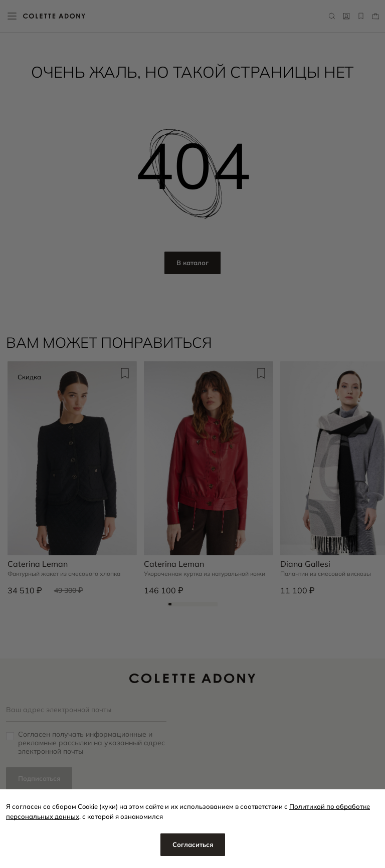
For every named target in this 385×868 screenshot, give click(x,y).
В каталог (192, 263)
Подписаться (39, 778)
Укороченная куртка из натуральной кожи (205, 574)
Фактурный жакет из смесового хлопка (64, 574)
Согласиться (193, 844)
